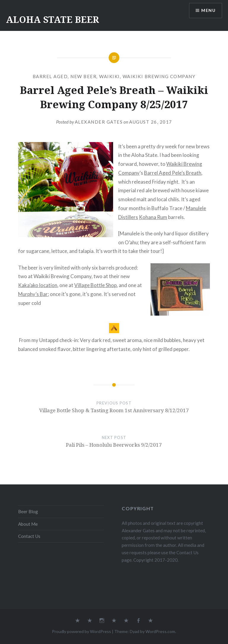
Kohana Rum (153, 217)
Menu (208, 11)
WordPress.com (160, 631)
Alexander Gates (99, 122)
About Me (28, 524)
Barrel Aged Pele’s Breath (173, 173)
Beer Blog (28, 511)
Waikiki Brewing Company (159, 76)
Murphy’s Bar (33, 294)
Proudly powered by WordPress (81, 631)
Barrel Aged (50, 76)
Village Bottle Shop (95, 285)
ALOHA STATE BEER (52, 19)
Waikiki (110, 76)
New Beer (83, 76)
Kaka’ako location (38, 285)
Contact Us (29, 536)
